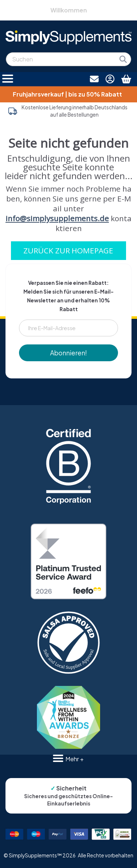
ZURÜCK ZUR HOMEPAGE (68, 250)
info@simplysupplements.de (57, 218)
